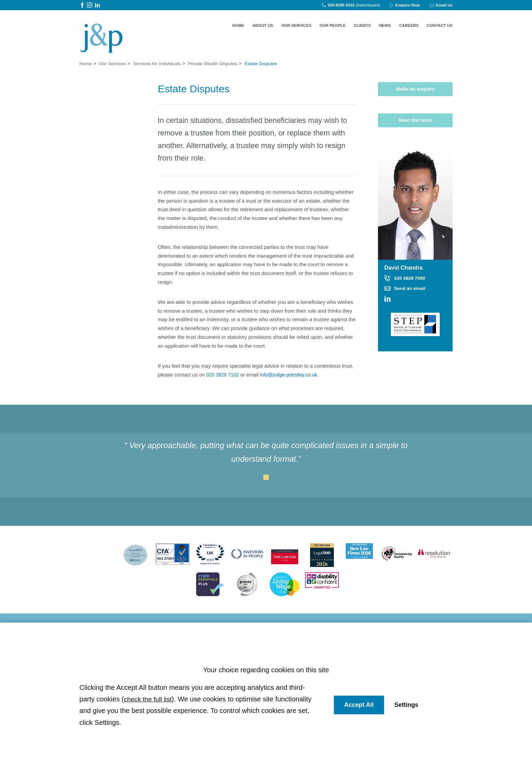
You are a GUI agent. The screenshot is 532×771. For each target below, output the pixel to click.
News (385, 25)
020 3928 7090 (411, 278)
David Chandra (404, 267)
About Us (263, 25)
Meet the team (415, 119)
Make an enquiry (415, 88)
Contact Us (440, 25)
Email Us (444, 5)
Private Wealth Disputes (224, 62)
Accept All (360, 705)
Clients (362, 25)
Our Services (296, 25)
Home (238, 25)
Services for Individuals (164, 62)
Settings (409, 705)
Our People (333, 25)
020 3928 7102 (223, 373)
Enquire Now (407, 5)
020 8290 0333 (341, 5)
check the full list (149, 699)
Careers (409, 25)
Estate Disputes (277, 62)
